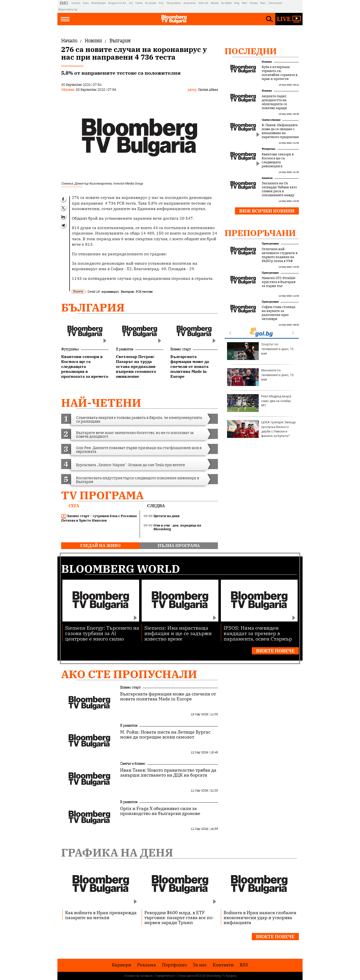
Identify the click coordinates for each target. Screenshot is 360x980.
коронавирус (110, 292)
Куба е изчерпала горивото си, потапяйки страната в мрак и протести (280, 73)
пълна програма (179, 546)
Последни (251, 51)
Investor (76, 3)
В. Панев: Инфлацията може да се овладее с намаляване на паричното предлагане (280, 131)
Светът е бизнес (271, 120)
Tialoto (139, 3)
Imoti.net (203, 3)
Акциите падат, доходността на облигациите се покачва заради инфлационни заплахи (274, 106)
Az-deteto (226, 3)
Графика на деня (117, 852)
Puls (161, 3)
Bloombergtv (99, 3)
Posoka (254, 3)
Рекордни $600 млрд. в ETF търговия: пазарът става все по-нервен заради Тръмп (179, 917)
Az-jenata (151, 3)
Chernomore (275, 3)
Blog (237, 3)
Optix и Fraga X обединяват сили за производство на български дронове (160, 811)
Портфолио (174, 965)
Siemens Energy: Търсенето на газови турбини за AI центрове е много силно (102, 633)
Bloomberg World (121, 569)
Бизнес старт (181, 349)
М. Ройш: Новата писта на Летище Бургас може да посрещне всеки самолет (165, 735)
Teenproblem (174, 3)
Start (244, 3)
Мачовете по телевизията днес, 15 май (260, 377)
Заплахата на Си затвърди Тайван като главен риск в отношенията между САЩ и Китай (279, 191)
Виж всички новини (267, 211)
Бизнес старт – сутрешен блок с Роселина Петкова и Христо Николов (99, 518)
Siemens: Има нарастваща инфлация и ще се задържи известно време (178, 633)
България (127, 292)
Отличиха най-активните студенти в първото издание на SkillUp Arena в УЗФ (280, 255)
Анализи (267, 178)
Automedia (190, 3)
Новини (267, 62)
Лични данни (186, 976)
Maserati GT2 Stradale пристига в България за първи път (279, 282)
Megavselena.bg (68, 10)
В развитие (125, 349)
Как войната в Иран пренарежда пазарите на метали (101, 915)
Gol (131, 3)
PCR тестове (144, 292)
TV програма (102, 495)
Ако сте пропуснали (129, 674)
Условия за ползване (138, 976)
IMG (65, 3)
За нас (200, 965)
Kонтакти (223, 965)
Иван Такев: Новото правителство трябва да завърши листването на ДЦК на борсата (168, 773)
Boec (263, 3)
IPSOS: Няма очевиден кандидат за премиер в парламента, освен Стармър (258, 633)
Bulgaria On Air (117, 3)
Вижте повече (275, 651)
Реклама (147, 965)
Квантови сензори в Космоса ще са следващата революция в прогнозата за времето (280, 162)
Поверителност (165, 976)
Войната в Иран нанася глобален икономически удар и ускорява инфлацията (260, 917)
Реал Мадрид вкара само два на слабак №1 (259, 403)
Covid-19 (93, 292)
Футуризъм (70, 349)
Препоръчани (260, 233)
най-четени (101, 403)
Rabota (215, 3)
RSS (244, 965)
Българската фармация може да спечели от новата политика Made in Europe (168, 696)
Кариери (122, 965)
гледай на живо (100, 546)
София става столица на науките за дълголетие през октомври (279, 313)
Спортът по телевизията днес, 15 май (260, 351)
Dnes (86, 3)
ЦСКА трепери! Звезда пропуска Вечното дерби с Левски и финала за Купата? (261, 429)
